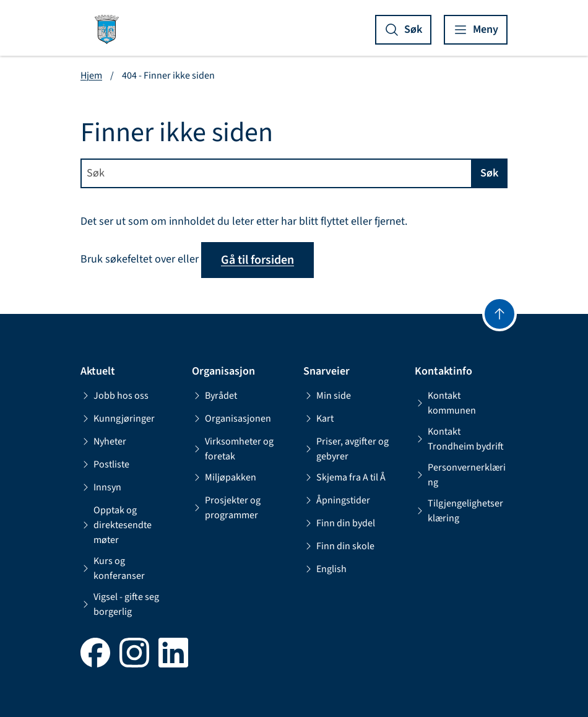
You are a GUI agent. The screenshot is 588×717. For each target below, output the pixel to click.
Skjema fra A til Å (344, 477)
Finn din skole (339, 546)
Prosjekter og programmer (226, 508)
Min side (327, 396)
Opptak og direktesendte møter (116, 525)
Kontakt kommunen (445, 403)
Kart (318, 419)
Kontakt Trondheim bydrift (459, 439)
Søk (489, 173)
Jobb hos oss (115, 396)
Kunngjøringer (118, 419)
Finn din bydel (339, 523)
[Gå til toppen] (499, 314)
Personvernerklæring (460, 475)
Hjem (91, 76)
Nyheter (103, 441)
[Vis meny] (476, 30)
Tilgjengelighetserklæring (459, 511)
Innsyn (101, 487)
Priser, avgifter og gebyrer (346, 449)
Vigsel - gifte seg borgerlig (120, 604)
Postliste (105, 464)
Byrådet (214, 396)
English (325, 569)
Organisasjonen (231, 419)
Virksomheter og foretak (233, 449)
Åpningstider (337, 500)
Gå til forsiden (257, 260)
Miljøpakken (224, 477)
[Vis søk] (403, 30)
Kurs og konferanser (113, 568)
